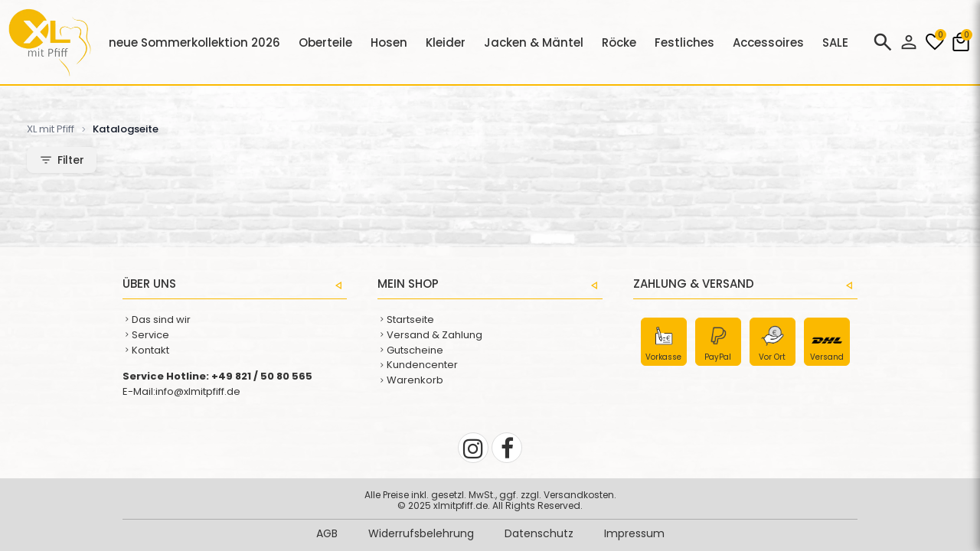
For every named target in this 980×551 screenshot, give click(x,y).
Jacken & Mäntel (534, 42)
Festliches (684, 42)
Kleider (446, 42)
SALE (835, 42)
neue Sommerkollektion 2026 (194, 42)
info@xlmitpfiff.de (198, 391)
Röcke (619, 42)
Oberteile (325, 42)
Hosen (389, 42)
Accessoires (768, 42)
